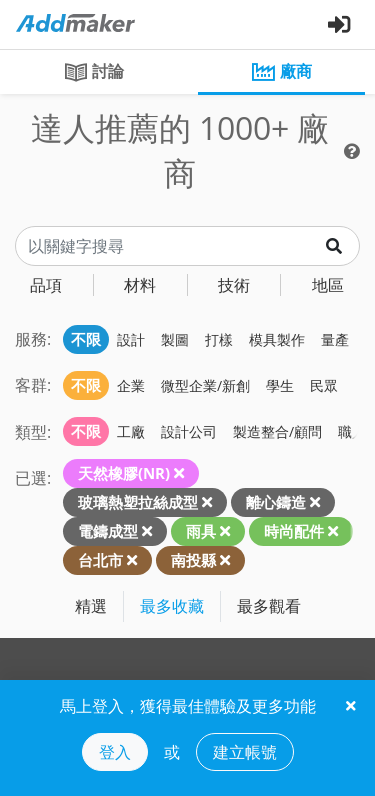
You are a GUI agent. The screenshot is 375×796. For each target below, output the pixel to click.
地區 (328, 285)
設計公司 (189, 431)
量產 (335, 339)
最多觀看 (269, 606)
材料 (140, 285)
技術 (234, 285)
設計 (131, 339)
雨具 (201, 531)
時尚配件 (294, 531)
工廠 (131, 431)
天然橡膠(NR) (124, 473)
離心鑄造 (276, 502)
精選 (91, 606)
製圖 (175, 339)
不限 (86, 339)
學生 (280, 385)
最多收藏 (172, 606)
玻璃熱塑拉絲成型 (138, 502)
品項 (46, 285)
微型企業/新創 (205, 385)
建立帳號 (245, 752)
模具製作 (277, 339)
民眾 (324, 385)
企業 (131, 385)
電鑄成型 (108, 531)
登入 (115, 752)
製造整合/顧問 (277, 431)
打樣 (219, 339)
